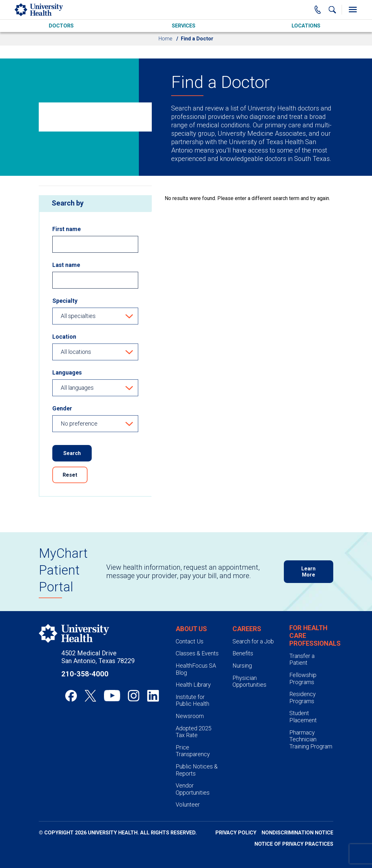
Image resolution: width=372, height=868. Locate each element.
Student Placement (303, 717)
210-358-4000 (85, 674)
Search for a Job (253, 641)
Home (165, 39)
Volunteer (188, 804)
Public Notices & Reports (197, 770)
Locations (306, 26)
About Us (191, 629)
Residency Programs (303, 698)
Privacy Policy (236, 833)
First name (67, 229)
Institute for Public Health (192, 700)
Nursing (242, 666)
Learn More (308, 572)
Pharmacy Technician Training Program (311, 739)
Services (184, 26)
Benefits (243, 653)
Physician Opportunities (249, 681)
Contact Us (190, 641)
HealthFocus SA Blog (196, 669)
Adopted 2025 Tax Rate (194, 732)
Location (64, 337)
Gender (62, 408)
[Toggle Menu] (353, 10)
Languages (67, 372)
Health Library (193, 685)
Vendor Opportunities (193, 789)
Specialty (65, 301)
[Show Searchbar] (332, 10)
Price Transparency (193, 751)
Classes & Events (197, 653)
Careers (247, 629)
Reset (70, 475)
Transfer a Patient (302, 659)
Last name (66, 265)
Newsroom (190, 716)
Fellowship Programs (303, 678)
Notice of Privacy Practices (294, 844)
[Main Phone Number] (318, 10)
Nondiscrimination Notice (297, 833)
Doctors (61, 26)
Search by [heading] (68, 203)
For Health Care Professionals (315, 636)
